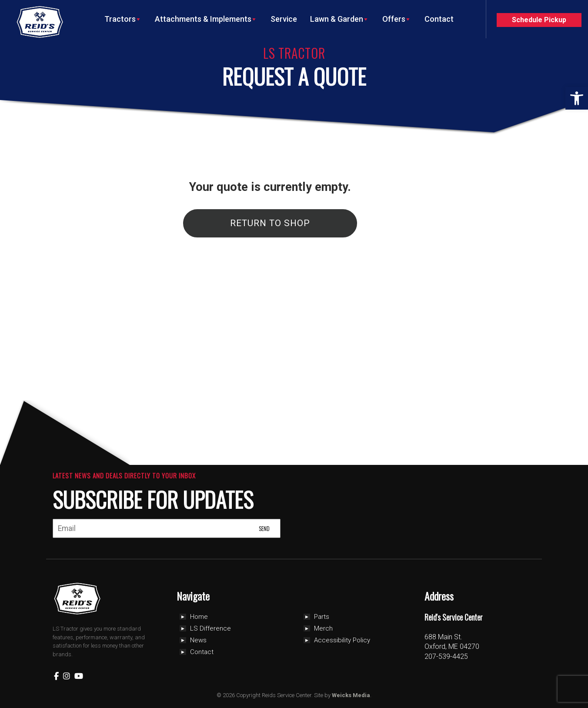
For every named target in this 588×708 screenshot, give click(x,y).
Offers (397, 19)
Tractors (123, 19)
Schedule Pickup (539, 20)
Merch (323, 628)
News (198, 640)
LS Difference (210, 628)
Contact (439, 19)
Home (199, 617)
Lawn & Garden (340, 19)
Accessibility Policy (342, 640)
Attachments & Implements (206, 19)
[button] (577, 98)
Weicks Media (351, 695)
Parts (322, 617)
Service (284, 19)
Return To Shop (270, 223)
